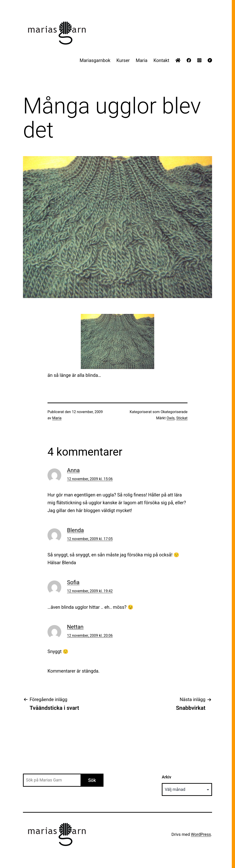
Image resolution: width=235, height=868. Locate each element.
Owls (171, 418)
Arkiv (166, 777)
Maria (141, 60)
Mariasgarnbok (95, 60)
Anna (73, 470)
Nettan (75, 627)
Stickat (182, 418)
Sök (92, 780)
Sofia (73, 582)
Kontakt (161, 60)
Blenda (75, 530)
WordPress (201, 834)
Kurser (123, 60)
